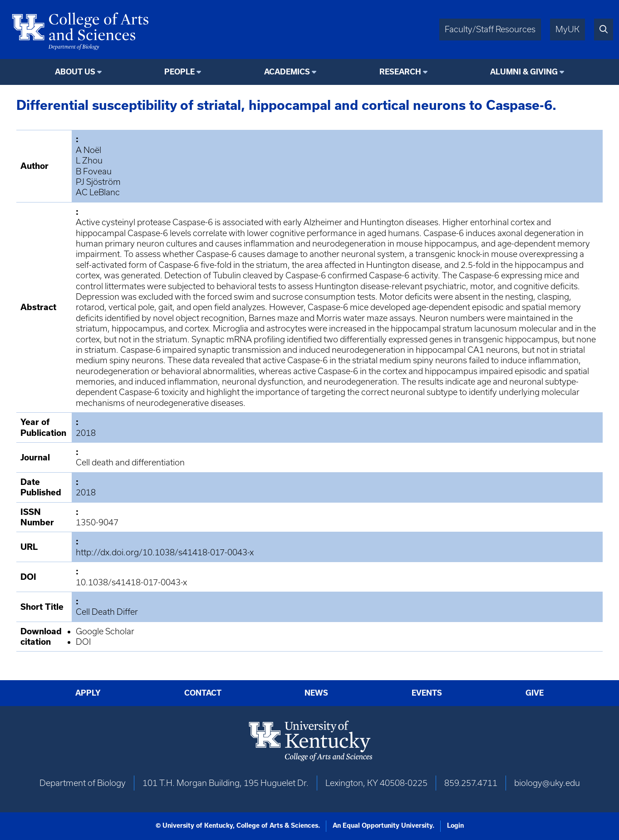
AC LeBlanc (98, 192)
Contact (203, 693)
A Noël (88, 150)
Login (455, 825)
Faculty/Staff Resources (490, 29)
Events (427, 693)
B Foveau (94, 171)
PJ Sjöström (98, 182)
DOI (83, 642)
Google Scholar (105, 631)
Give (535, 693)
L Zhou (89, 161)
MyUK (567, 29)
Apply (88, 693)
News (316, 693)
